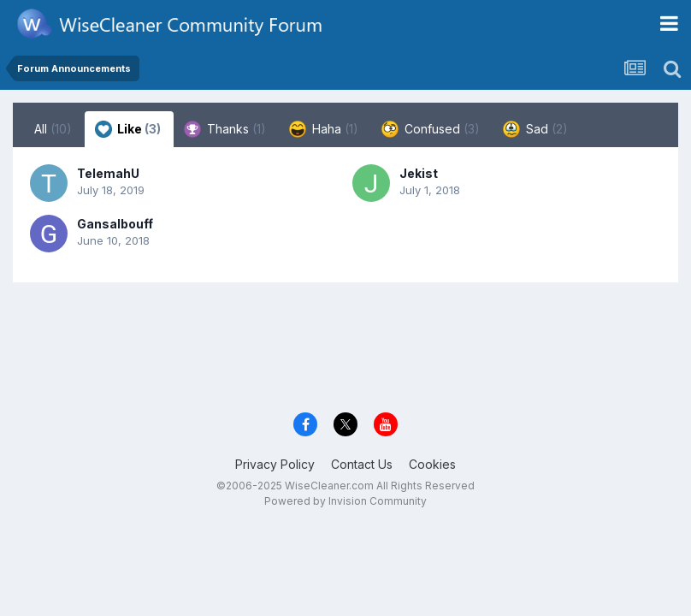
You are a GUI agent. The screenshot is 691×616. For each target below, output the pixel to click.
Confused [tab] (431, 129)
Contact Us (362, 464)
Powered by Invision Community (345, 501)
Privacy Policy (275, 464)
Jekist (419, 173)
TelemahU (108, 173)
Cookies (432, 464)
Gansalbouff (115, 224)
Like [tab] (128, 129)
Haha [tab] (324, 129)
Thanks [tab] (225, 129)
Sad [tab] (535, 129)
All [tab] (53, 129)
